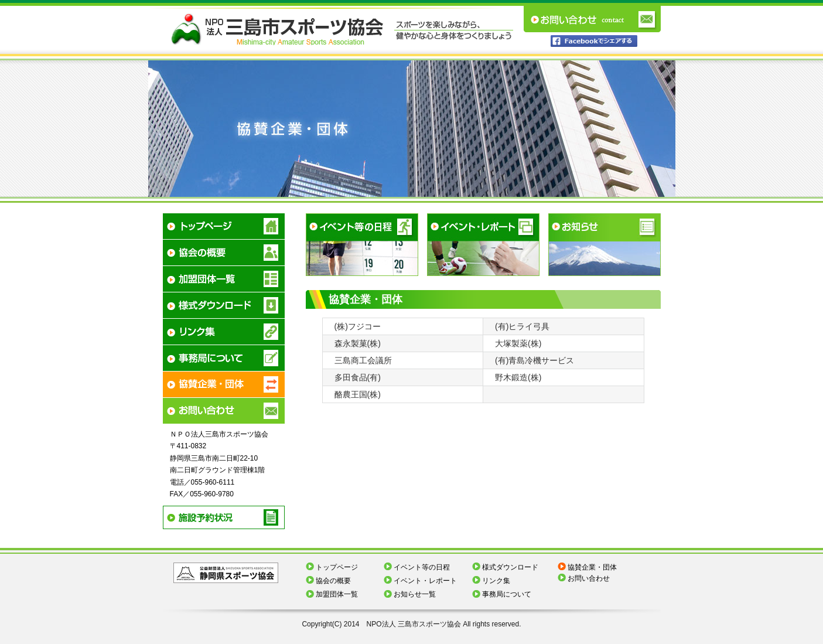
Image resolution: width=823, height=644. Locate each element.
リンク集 (496, 581)
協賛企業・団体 (592, 567)
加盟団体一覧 (337, 594)
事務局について (507, 594)
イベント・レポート (425, 581)
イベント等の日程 (422, 567)
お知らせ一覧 (415, 594)
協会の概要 (333, 581)
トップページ (337, 567)
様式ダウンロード (510, 567)
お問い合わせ (589, 578)
